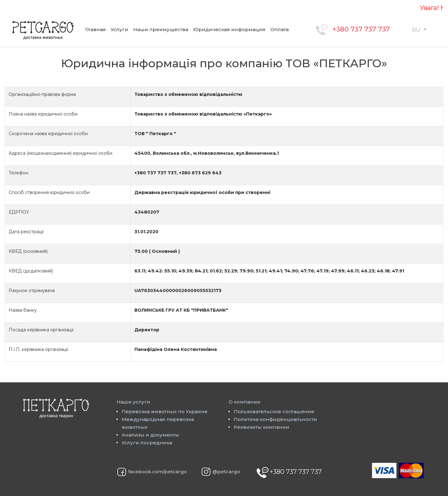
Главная (96, 29)
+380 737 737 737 (361, 29)
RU (417, 30)
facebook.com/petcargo (158, 472)
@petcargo (226, 472)
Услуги (119, 29)
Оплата (280, 29)
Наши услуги (133, 402)
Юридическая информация (229, 29)
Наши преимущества (161, 29)
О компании (245, 402)
